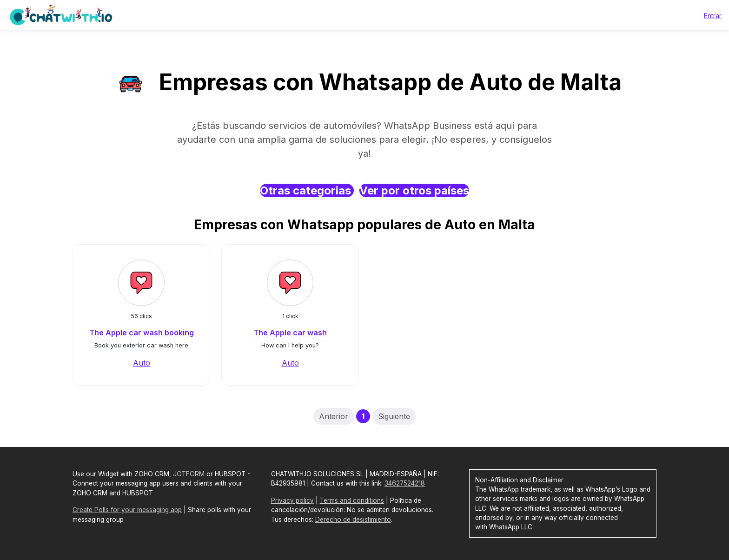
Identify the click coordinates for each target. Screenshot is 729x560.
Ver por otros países (414, 190)
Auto (142, 363)
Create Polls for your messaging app (127, 510)
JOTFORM (189, 474)
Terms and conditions (352, 500)
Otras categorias (307, 190)
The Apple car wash (290, 333)
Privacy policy (292, 500)
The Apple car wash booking (142, 333)
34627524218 (405, 483)
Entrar (713, 16)
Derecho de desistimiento (353, 520)
